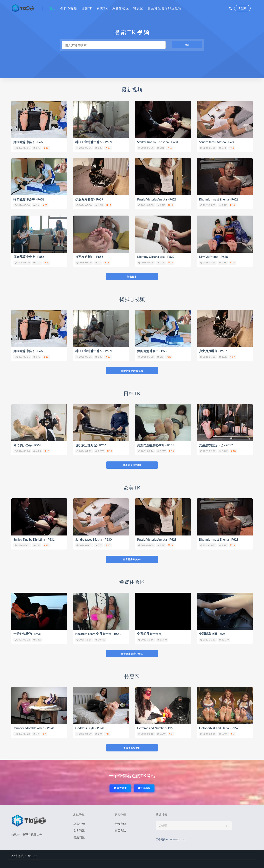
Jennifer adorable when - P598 (34, 728)
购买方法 (120, 831)
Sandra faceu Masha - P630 (217, 142)
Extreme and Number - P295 (156, 728)
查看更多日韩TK (132, 465)
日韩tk (87, 8)
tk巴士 (32, 856)
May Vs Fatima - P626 (213, 257)
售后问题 (79, 837)
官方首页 (120, 788)
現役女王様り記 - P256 (91, 445)
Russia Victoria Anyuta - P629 (157, 199)
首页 (52, 8)
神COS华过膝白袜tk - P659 (94, 142)
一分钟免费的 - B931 (27, 634)
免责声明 (120, 824)
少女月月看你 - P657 (89, 199)
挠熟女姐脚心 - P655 (89, 257)
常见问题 (79, 831)
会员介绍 (79, 824)
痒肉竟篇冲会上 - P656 (29, 257)
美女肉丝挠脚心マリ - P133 (156, 445)
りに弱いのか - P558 (27, 445)
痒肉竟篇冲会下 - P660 (29, 142)
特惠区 (138, 8)
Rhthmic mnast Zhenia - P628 (219, 199)
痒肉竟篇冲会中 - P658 (29, 199)
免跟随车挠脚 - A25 (212, 634)
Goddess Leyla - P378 (90, 728)
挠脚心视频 (69, 8)
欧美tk (102, 8)
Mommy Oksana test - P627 (156, 257)
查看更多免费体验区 (132, 654)
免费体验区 (121, 8)
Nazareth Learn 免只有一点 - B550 (98, 634)
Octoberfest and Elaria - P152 (219, 728)
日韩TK (132, 393)
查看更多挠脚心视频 (132, 371)
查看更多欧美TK (132, 559)
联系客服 (144, 788)
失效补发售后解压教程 (164, 8)
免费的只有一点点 (149, 634)
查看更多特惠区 (132, 748)
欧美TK (132, 488)
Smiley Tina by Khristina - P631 (158, 142)
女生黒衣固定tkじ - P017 (216, 445)
